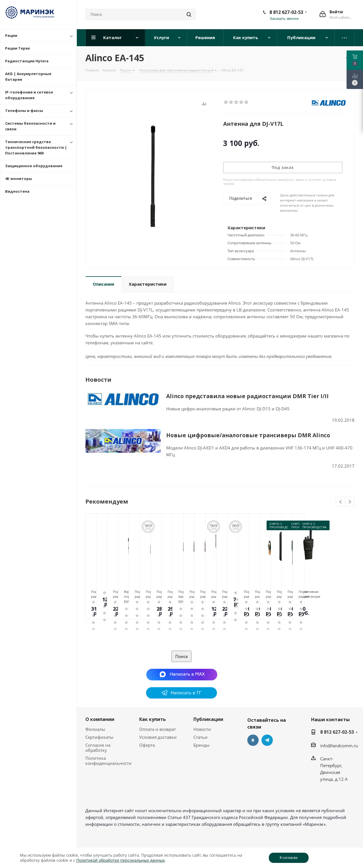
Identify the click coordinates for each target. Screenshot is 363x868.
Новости (202, 729)
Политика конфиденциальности (108, 761)
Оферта (147, 745)
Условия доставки (158, 737)
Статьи (201, 737)
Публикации (208, 719)
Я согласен (289, 858)
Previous (341, 502)
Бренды (201, 745)
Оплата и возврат (158, 729)
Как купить (153, 719)
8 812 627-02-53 (286, 12)
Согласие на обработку (98, 748)
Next (350, 502)
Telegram (267, 740)
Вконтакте (253, 740)
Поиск (182, 656)
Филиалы (95, 729)
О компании (100, 719)
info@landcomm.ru (339, 746)
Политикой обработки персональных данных (121, 860)
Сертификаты (99, 737)
